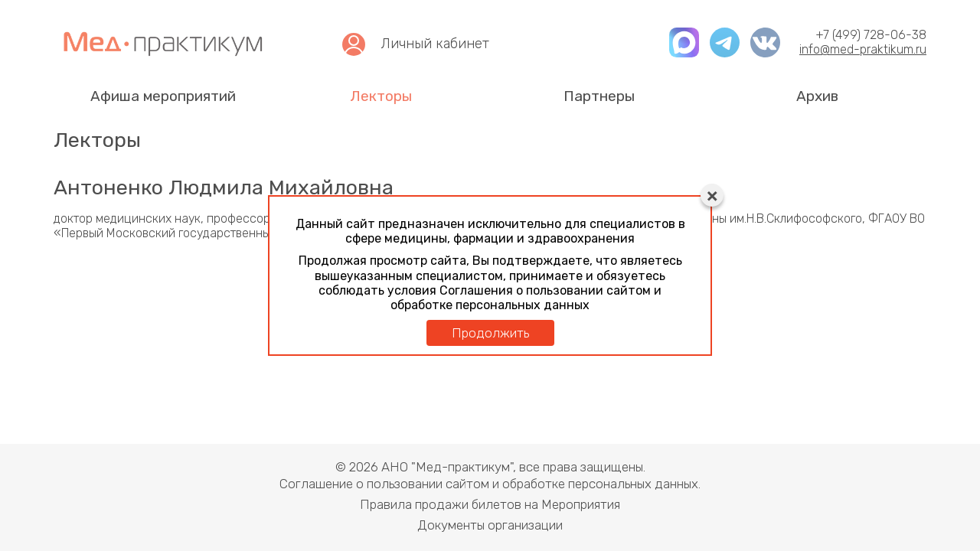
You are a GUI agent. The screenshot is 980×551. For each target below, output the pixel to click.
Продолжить (490, 333)
